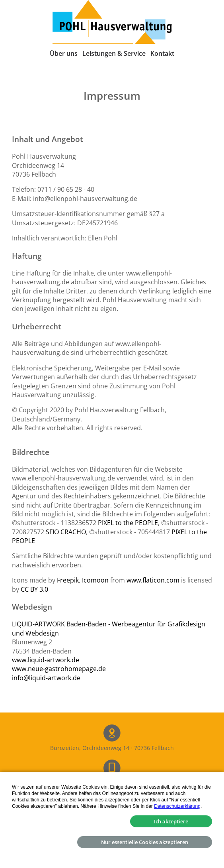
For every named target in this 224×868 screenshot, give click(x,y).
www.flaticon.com (153, 580)
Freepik (68, 580)
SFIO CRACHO (66, 532)
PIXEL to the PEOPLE (128, 523)
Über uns (64, 53)
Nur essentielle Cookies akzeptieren (145, 842)
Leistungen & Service (114, 53)
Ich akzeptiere (171, 821)
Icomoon (95, 580)
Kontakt (162, 53)
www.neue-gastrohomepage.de (59, 669)
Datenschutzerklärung (177, 806)
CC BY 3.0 (34, 589)
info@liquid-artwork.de (46, 678)
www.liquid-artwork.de (46, 660)
